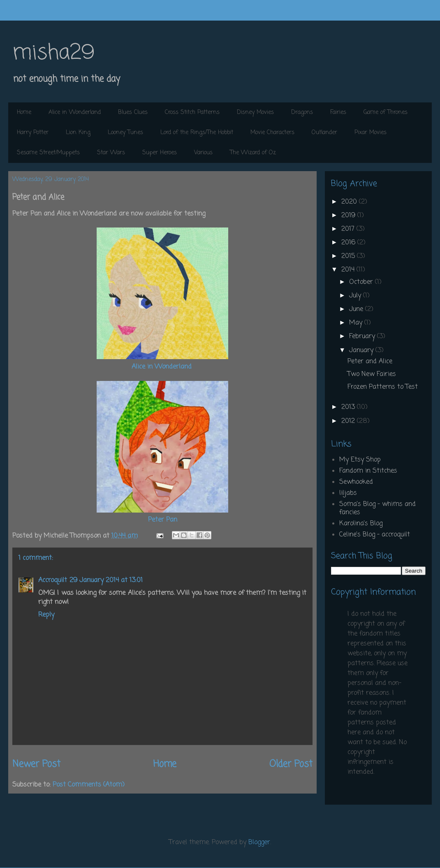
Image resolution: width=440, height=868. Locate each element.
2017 (349, 229)
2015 (349, 256)
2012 (349, 421)
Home (24, 113)
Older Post (291, 764)
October (362, 282)
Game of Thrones (386, 113)
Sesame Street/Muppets (48, 153)
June (357, 309)
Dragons (302, 113)
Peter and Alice (370, 362)
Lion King (78, 133)
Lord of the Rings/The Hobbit (197, 133)
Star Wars (111, 153)
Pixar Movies (371, 133)
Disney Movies (255, 113)
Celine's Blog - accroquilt (375, 535)
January (362, 350)
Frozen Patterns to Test (383, 387)
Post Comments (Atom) (89, 785)
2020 (350, 202)
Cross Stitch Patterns (192, 113)
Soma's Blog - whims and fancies (377, 508)
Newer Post (36, 764)
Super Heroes (160, 153)
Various (203, 153)
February (363, 337)
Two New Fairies (372, 374)
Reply (46, 615)
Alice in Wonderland (75, 113)
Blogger (259, 842)
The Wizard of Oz (253, 153)
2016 (349, 243)
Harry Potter (33, 133)
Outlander (324, 133)
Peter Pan (163, 520)
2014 (349, 270)
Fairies (338, 113)
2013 (349, 407)
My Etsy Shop (360, 460)
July (356, 296)
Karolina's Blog (361, 524)
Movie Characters (272, 133)
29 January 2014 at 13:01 (106, 580)
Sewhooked (356, 482)
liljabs (348, 493)
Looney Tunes (125, 133)
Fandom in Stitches (368, 471)
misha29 (53, 53)
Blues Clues (133, 113)
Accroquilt (53, 580)
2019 (349, 216)
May (357, 323)
